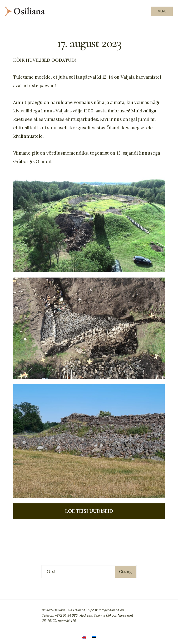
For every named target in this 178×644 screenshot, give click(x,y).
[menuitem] (84, 638)
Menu (162, 11)
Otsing (125, 572)
